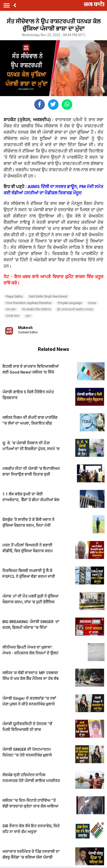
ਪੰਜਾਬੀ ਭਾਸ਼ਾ (13, 316)
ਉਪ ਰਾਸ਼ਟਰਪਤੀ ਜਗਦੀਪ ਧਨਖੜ (75, 309)
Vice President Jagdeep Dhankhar (29, 303)
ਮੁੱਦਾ (28, 316)
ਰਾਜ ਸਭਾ (11, 309)
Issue (92, 303)
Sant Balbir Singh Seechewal (48, 296)
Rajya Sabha (14, 296)
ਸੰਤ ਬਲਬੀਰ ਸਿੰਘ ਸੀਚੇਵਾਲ (36, 309)
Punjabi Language (70, 303)
